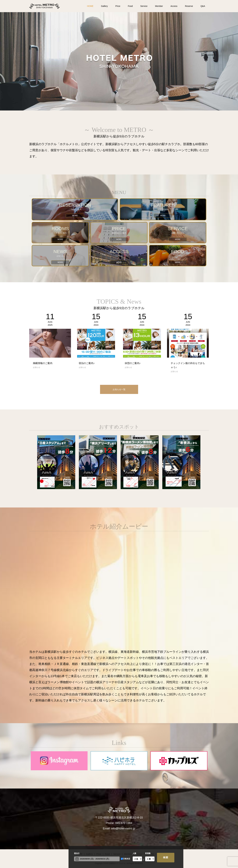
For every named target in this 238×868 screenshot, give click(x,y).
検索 (166, 857)
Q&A (203, 6)
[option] (119, 61)
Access (174, 6)
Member (159, 6)
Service (144, 6)
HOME (90, 6)
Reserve (189, 6)
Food (130, 6)
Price (118, 6)
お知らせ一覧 (119, 389)
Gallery (104, 6)
